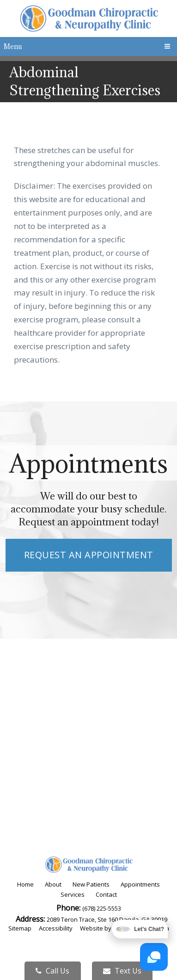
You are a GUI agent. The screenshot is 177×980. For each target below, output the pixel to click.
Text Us (122, 971)
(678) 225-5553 (102, 908)
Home (25, 884)
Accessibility (56, 928)
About (53, 884)
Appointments (140, 884)
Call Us (52, 971)
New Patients (91, 884)
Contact (106, 894)
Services (73, 894)
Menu (13, 46)
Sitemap (20, 928)
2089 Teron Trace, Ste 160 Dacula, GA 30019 (107, 919)
